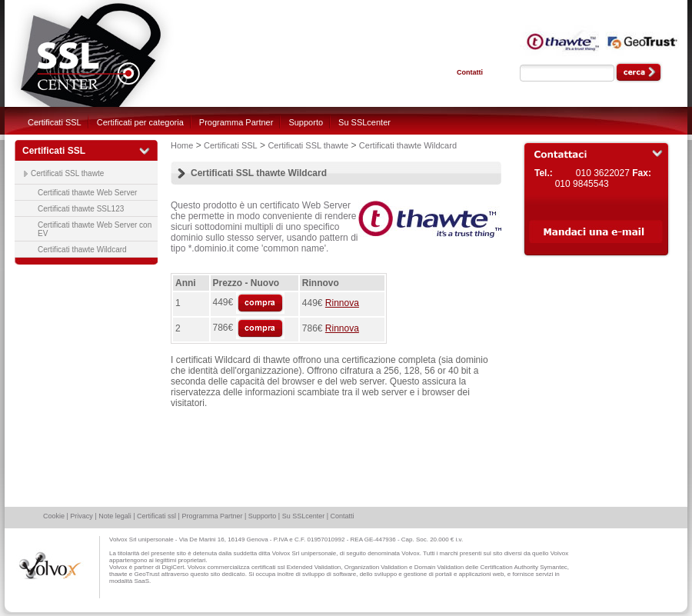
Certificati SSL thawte (67, 173)
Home (182, 145)
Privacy (82, 516)
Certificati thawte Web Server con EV (95, 229)
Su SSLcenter (364, 122)
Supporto (306, 122)
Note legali (115, 516)
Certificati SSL (55, 122)
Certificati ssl (156, 516)
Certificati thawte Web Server (87, 193)
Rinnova (342, 303)
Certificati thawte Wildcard (82, 250)
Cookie (54, 516)
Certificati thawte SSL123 (81, 209)
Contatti (470, 72)
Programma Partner (236, 122)
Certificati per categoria (140, 122)
